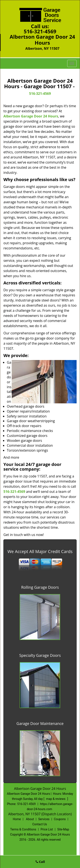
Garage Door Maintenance (40, 723)
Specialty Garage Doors (40, 655)
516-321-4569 (40, 31)
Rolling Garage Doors (40, 587)
